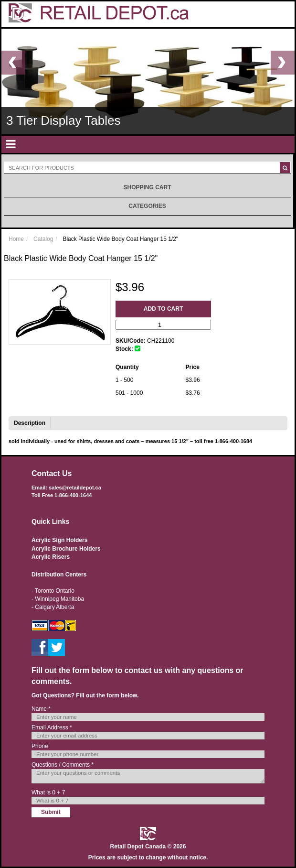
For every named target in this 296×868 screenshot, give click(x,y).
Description (30, 423)
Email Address (52, 727)
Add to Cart (163, 309)
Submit (51, 812)
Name (41, 709)
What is (48, 792)
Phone (40, 746)
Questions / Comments (63, 765)
